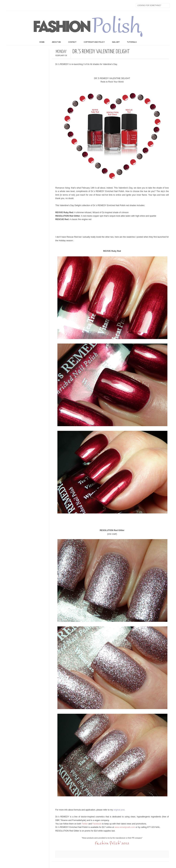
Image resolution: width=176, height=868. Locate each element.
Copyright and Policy (94, 42)
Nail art (116, 42)
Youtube (38, 5)
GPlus (45, 5)
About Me (56, 42)
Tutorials (132, 42)
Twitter (16, 5)
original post (119, 810)
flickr (24, 5)
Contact (72, 42)
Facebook (9, 5)
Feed (67, 5)
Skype (60, 5)
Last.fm (52, 5)
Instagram (31, 5)
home (42, 42)
